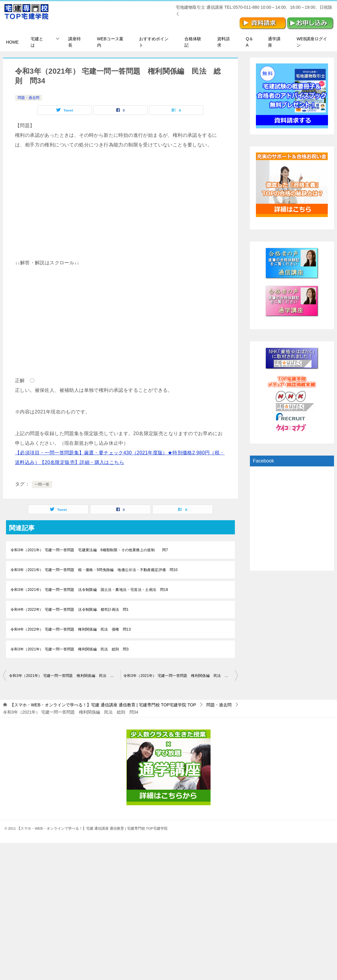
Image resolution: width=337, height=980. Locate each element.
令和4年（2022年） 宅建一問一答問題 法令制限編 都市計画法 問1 (70, 610)
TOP (103, 705)
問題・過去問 (29, 98)
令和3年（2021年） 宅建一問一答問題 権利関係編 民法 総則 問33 (65, 676)
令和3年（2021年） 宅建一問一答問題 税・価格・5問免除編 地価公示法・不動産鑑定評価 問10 (94, 570)
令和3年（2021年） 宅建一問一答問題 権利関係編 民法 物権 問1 (181, 676)
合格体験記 (193, 42)
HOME (12, 42)
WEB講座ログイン (312, 42)
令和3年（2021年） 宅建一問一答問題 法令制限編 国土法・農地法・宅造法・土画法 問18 (89, 590)
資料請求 (223, 42)
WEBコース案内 (110, 42)
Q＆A (249, 42)
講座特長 (74, 42)
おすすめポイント (154, 42)
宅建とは (37, 42)
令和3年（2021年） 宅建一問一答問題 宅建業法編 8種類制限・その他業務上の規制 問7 (89, 550)
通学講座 (274, 42)
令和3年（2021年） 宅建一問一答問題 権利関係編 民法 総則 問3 (70, 649)
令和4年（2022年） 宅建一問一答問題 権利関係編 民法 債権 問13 (71, 629)
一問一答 (42, 484)
